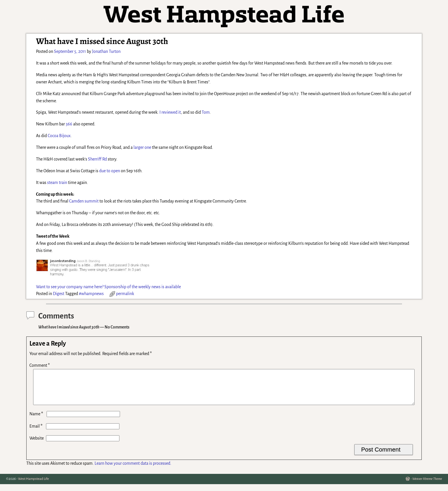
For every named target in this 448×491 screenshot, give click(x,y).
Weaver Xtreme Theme (427, 486)
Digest (59, 294)
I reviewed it (170, 112)
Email (37, 433)
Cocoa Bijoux (59, 136)
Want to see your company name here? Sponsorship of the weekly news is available (108, 287)
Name (37, 421)
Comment (40, 365)
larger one (142, 147)
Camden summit (84, 201)
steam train (57, 183)
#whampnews (91, 294)
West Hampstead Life (33, 486)
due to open (110, 171)
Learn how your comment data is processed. (133, 470)
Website (37, 445)
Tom (206, 112)
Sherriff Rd (97, 159)
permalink (125, 294)
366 (69, 124)
